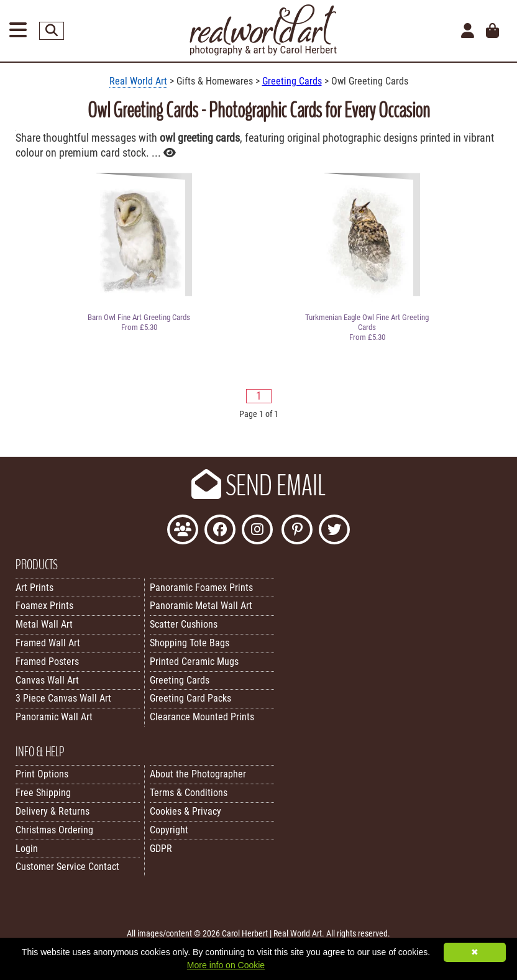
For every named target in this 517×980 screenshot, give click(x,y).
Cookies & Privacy (185, 811)
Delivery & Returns (53, 811)
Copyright (169, 830)
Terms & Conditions (189, 793)
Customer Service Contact (67, 867)
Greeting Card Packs (190, 698)
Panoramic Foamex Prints (201, 588)
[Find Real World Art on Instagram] (257, 531)
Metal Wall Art (44, 624)
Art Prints (34, 588)
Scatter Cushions (184, 624)
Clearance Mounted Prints (202, 717)
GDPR (161, 849)
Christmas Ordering (54, 830)
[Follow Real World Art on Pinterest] (297, 531)
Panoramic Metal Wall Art (201, 606)
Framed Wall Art (48, 643)
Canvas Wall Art (47, 680)
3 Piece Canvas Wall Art (63, 698)
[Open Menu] (18, 31)
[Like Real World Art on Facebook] (220, 531)
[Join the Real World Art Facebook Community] (183, 531)
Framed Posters (47, 662)
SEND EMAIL (258, 486)
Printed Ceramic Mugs (194, 662)
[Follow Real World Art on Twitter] (334, 531)
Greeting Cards (292, 81)
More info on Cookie (226, 965)
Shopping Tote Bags (190, 643)
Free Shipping (43, 793)
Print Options (42, 774)
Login (27, 849)
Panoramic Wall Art (54, 717)
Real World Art (138, 81)
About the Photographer (198, 774)
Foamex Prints (44, 606)
